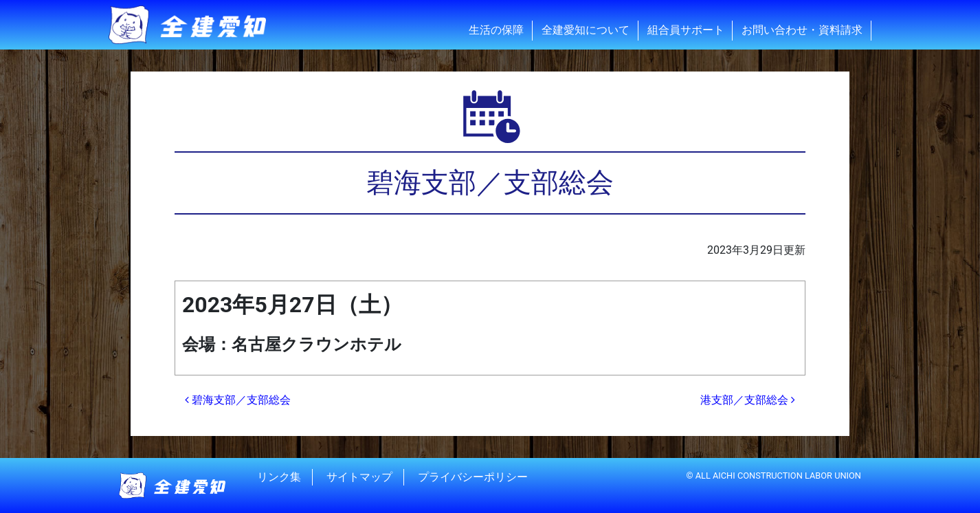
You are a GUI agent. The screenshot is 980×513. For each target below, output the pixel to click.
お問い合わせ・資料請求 (802, 30)
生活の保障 (496, 30)
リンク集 (279, 477)
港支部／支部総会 (748, 400)
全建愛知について (586, 30)
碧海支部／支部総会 (238, 400)
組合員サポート (686, 30)
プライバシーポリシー (473, 477)
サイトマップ (359, 477)
